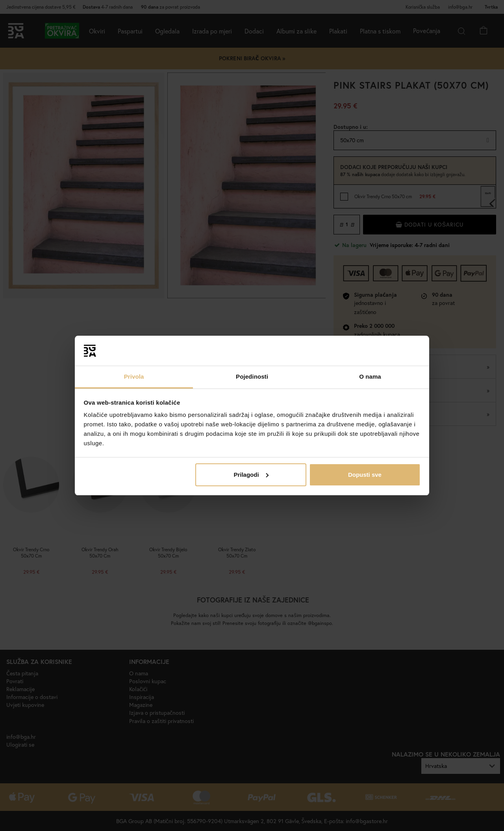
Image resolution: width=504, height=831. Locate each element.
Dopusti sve (365, 475)
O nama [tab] (370, 376)
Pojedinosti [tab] (252, 376)
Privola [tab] (134, 376)
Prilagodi (251, 475)
